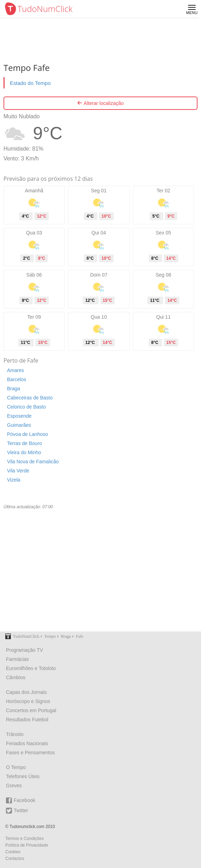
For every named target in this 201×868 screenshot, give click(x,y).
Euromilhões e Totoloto (31, 668)
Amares (15, 370)
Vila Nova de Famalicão (33, 462)
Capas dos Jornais (26, 692)
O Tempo (16, 767)
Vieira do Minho (24, 452)
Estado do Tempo (30, 83)
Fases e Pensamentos (30, 753)
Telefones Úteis (23, 776)
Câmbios (16, 677)
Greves (14, 786)
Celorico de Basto (26, 407)
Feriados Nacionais (27, 743)
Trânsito (15, 734)
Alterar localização (100, 103)
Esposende (19, 416)
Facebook (21, 800)
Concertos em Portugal (31, 710)
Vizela (14, 480)
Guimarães (19, 425)
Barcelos (16, 379)
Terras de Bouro (25, 443)
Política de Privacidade (27, 845)
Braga (14, 389)
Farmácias (17, 659)
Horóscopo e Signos (28, 701)
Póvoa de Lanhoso (28, 434)
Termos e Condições (24, 839)
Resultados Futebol (27, 720)
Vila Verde (18, 471)
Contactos (15, 859)
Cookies (13, 852)
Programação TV (25, 650)
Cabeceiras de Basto (30, 398)
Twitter (17, 811)
